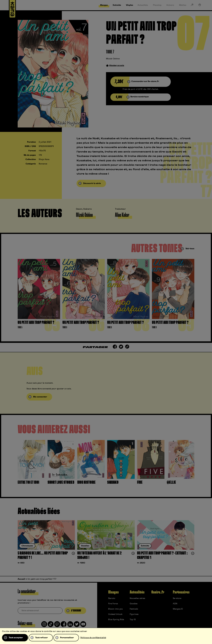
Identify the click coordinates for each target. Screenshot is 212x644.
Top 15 (133, 620)
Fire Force (113, 604)
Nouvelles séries (137, 598)
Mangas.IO (178, 609)
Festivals (134, 609)
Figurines (134, 614)
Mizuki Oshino (113, 59)
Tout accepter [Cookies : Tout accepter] (16, 638)
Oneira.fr (158, 592)
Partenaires (181, 592)
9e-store (177, 598)
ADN (175, 604)
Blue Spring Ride (116, 620)
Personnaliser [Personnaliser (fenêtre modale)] (67, 638)
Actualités (137, 592)
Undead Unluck (115, 614)
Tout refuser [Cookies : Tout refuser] (41, 638)
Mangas (113, 592)
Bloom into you (115, 609)
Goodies (134, 604)
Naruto (112, 598)
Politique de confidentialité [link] (93, 638)
